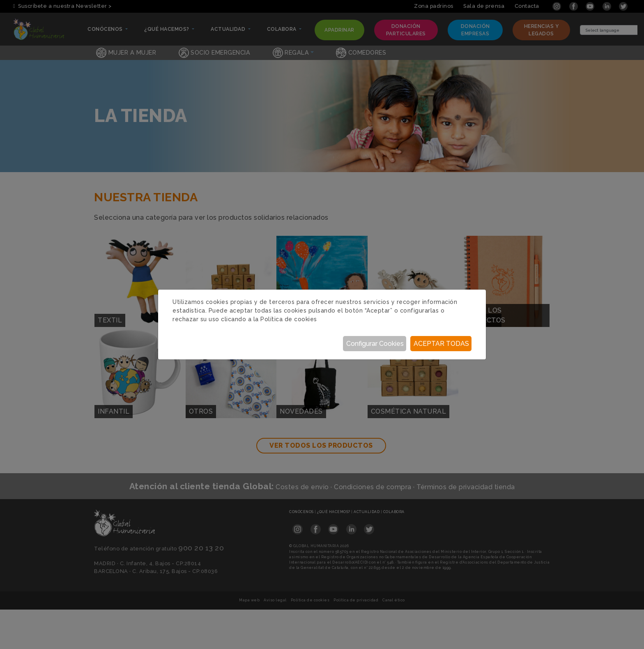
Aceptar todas (441, 344)
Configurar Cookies (375, 344)
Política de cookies (289, 319)
